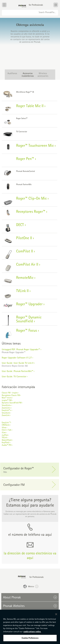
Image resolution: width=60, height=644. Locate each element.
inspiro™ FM (7, 400)
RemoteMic (25, 277)
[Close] (56, 614)
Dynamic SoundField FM (12, 403)
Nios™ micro (7, 398)
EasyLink (5, 422)
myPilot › (5, 435)
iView (4, 427)
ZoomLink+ (6, 408)
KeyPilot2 (6, 442)
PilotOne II (24, 238)
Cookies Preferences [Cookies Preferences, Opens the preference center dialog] (30, 638)
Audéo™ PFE (7, 445)
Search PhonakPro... (47, 12)
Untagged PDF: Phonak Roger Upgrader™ (21, 349)
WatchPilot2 (7, 440)
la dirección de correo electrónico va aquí (30, 555)
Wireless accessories (43, 74)
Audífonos (12, 73)
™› (10, 422)
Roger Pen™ (25, 159)
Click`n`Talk (7, 430)
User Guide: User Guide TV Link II (18, 363)
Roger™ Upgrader (29, 304)
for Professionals (36, 5)
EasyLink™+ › (7, 410)
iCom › (4, 432)
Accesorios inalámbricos (28, 74)
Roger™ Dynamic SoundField (29, 319)
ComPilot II (25, 251)
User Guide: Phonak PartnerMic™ (17, 371)
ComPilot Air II (27, 264)
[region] (30, 627)
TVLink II (22, 291)
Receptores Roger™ (31, 211)
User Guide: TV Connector (14, 376)
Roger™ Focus (27, 330)
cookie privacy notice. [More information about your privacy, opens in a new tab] (32, 632)
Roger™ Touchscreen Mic (35, 145)
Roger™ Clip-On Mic (31, 198)
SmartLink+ (6, 405)
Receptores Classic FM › (11, 395)
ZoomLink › (6, 415)
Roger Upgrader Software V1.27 (17, 358)
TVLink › (5, 437)
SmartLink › (6, 413)
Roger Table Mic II (30, 106)
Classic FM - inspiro (10, 393)
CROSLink (6, 425)
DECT (20, 225)
